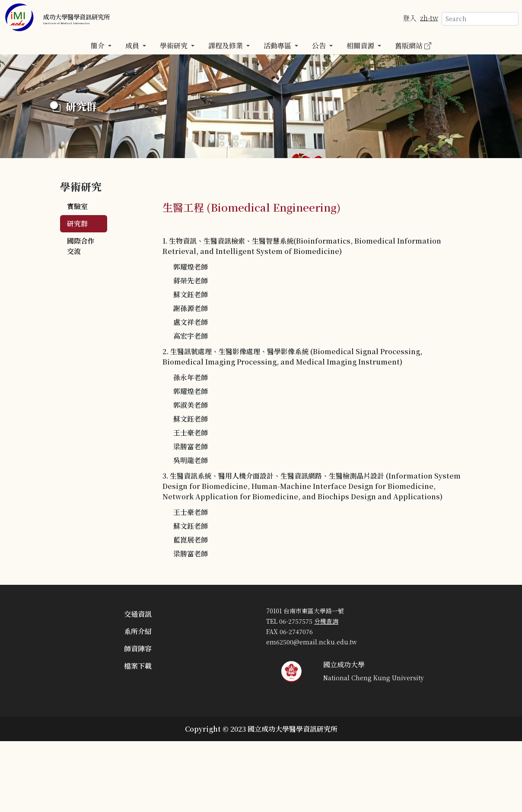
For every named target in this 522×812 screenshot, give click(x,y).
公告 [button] (320, 46)
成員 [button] (133, 46)
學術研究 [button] (175, 46)
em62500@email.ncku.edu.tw (312, 642)
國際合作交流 (81, 246)
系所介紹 (138, 631)
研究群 (77, 224)
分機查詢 (326, 621)
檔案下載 (138, 666)
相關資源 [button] (361, 46)
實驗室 (77, 206)
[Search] (480, 19)
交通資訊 (138, 614)
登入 (410, 17)
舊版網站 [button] (413, 46)
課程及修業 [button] (226, 46)
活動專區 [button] (278, 46)
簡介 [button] (99, 46)
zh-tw (429, 17)
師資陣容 (138, 649)
